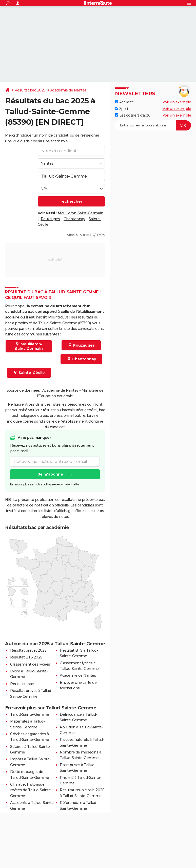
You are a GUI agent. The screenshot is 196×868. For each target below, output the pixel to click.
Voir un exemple (177, 102)
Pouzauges (50, 219)
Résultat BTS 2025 (26, 657)
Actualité (124, 102)
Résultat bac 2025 (30, 90)
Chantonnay (74, 219)
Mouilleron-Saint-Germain (80, 213)
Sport (122, 109)
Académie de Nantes (68, 90)
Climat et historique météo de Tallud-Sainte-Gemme (31, 790)
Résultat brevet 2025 (28, 650)
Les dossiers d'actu (133, 115)
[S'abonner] (153, 125)
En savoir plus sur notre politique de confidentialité (45, 484)
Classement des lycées (30, 664)
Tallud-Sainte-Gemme (30, 714)
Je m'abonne (51, 474)
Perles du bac (22, 684)
